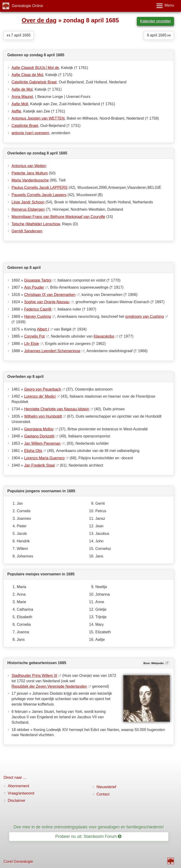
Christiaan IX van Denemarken (50, 295)
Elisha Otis (33, 451)
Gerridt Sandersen (27, 231)
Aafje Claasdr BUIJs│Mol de (35, 68)
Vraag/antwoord (21, 793)
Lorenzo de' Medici (40, 396)
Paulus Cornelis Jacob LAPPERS (39, 188)
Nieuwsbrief (107, 787)
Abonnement (19, 786)
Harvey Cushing (37, 317)
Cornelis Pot (34, 336)
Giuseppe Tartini (38, 280)
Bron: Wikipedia (154, 663)
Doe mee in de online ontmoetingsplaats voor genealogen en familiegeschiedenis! (89, 827)
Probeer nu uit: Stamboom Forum (88, 836)
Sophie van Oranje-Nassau (47, 302)
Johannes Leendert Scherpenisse (52, 351)
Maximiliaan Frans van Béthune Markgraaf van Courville (58, 217)
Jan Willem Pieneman (42, 443)
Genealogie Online (27, 6)
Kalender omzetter (155, 21)
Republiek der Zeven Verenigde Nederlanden (49, 686)
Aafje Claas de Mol (27, 75)
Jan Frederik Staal (39, 465)
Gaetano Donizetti (39, 436)
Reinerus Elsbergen (28, 209)
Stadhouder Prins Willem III (34, 676)
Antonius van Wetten (29, 166)
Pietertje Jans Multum (30, 173)
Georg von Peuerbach (43, 389)
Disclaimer (17, 801)
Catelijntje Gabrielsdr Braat (34, 82)
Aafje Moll (20, 104)
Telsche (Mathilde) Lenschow (36, 224)
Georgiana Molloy (39, 429)
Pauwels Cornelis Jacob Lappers (39, 195)
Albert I (43, 329)
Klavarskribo (104, 336)
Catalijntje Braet (25, 126)
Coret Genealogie (18, 862)
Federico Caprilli (38, 309)
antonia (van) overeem (30, 133)
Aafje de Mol (22, 89)
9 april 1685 (159, 35)
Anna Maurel (22, 97)
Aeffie (16, 111)
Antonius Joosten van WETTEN (38, 118)
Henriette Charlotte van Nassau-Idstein (57, 409)
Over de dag (39, 20)
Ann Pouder (34, 287)
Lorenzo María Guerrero (44, 458)
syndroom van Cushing (144, 317)
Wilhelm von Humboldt (43, 416)
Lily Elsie (31, 344)
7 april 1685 (19, 35)
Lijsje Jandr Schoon (28, 202)
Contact (103, 794)
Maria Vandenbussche (30, 180)
